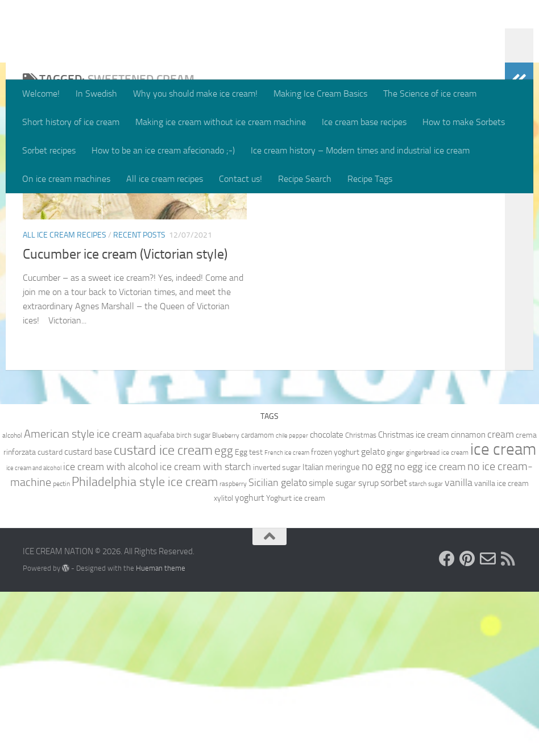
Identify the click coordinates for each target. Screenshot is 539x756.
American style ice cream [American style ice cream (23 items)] (83, 598)
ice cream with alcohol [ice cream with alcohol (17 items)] (111, 631)
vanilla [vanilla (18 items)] (459, 647)
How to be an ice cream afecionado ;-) (163, 150)
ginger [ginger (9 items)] (395, 617)
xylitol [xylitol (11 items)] (223, 662)
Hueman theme (161, 732)
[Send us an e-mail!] (488, 723)
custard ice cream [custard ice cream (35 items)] (163, 614)
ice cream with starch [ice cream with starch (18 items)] (206, 631)
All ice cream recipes (165, 179)
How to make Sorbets (464, 122)
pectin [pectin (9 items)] (61, 648)
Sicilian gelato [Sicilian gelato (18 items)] (278, 647)
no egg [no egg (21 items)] (377, 631)
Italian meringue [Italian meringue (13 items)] (331, 632)
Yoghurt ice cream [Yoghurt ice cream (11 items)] (296, 662)
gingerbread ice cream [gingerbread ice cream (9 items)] (437, 617)
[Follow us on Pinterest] (467, 723)
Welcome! (41, 94)
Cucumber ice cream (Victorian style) (125, 385)
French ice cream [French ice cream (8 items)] (287, 617)
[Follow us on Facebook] (447, 723)
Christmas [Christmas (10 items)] (361, 599)
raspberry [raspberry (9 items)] (233, 648)
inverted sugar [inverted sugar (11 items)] (277, 632)
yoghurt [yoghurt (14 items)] (250, 662)
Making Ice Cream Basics (320, 94)
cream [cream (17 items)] (501, 599)
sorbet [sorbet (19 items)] (394, 647)
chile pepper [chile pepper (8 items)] (292, 600)
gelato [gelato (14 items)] (373, 616)
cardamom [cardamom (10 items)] (258, 599)
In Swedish (96, 94)
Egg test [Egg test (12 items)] (249, 616)
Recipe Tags (370, 179)
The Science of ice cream (430, 94)
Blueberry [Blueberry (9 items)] (226, 600)
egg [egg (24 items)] (224, 615)
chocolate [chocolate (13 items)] (327, 599)
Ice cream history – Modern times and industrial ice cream (360, 150)
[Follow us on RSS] (508, 723)
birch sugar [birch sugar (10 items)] (193, 599)
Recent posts (139, 366)
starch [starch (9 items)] (418, 648)
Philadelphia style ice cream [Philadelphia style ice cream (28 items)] (145, 646)
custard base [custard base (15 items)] (88, 616)
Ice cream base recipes (364, 122)
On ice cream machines (66, 179)
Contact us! (241, 179)
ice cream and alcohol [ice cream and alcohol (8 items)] (34, 632)
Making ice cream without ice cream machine (221, 122)
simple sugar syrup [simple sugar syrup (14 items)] (344, 647)
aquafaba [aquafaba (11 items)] (159, 599)
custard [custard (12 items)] (50, 616)
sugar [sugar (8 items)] (436, 648)
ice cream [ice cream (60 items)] (503, 614)
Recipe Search (305, 179)
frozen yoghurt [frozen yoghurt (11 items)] (335, 616)
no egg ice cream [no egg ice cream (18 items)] (430, 631)
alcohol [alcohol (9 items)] (12, 600)
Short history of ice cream (71, 122)
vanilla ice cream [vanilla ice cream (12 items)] (501, 648)
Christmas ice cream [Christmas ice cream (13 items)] (414, 599)
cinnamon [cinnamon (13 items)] (468, 599)
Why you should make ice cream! (195, 94)
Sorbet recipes (49, 150)
